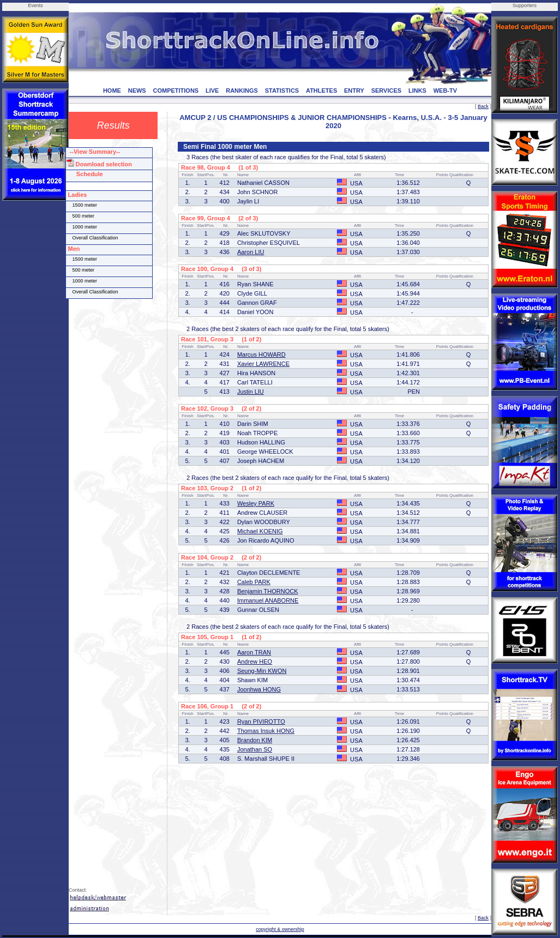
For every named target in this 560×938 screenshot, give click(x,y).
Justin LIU (251, 392)
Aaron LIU (251, 252)
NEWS (137, 91)
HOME (112, 91)
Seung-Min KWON (262, 671)
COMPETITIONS (176, 91)
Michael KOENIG (260, 531)
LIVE (212, 91)
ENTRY (354, 91)
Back (483, 106)
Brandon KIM (255, 740)
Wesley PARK (256, 503)
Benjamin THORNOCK (268, 591)
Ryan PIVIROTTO (261, 721)
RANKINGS (242, 91)
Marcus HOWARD (261, 354)
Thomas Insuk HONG (266, 731)
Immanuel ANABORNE (268, 600)
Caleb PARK (254, 582)
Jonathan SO (255, 749)
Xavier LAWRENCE (263, 364)
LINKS (417, 91)
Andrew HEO (255, 662)
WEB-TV (445, 91)
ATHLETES (321, 91)
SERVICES (386, 91)
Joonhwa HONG (259, 689)
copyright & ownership (280, 929)
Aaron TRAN (254, 652)
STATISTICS (282, 91)
